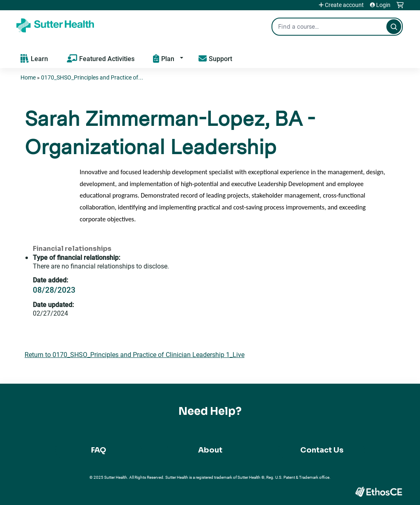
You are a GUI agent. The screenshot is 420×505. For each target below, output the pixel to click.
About (210, 450)
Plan (168, 58)
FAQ (99, 450)
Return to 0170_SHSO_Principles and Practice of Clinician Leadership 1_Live (135, 354)
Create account (344, 5)
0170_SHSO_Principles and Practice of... (92, 77)
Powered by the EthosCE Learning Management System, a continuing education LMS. (379, 492)
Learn (39, 58)
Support (220, 58)
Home (28, 77)
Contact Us (322, 450)
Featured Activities (107, 58)
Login (383, 5)
